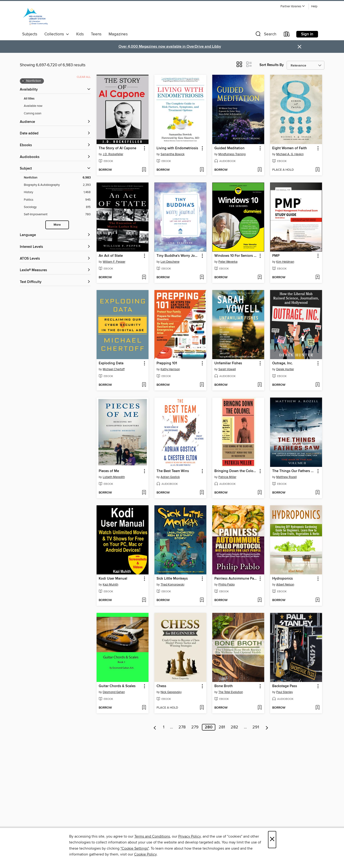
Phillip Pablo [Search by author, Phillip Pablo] (227, 585)
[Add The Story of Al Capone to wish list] (144, 170)
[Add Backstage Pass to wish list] (317, 708)
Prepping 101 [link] (167, 363)
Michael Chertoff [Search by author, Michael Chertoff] (114, 369)
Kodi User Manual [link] (113, 579)
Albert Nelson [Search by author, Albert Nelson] (285, 585)
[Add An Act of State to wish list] (144, 278)
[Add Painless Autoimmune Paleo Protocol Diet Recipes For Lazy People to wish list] (260, 600)
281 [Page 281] (222, 727)
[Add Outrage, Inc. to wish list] (317, 385)
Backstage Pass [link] (285, 686)
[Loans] (287, 35)
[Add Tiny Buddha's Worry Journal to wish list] (202, 278)
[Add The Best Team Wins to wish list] (202, 493)
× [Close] (272, 840)
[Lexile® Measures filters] (55, 270)
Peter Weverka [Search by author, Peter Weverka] (228, 262)
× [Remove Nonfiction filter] (23, 81)
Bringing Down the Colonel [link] (236, 471)
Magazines (118, 34)
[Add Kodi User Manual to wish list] (144, 600)
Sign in (307, 34)
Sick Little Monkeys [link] (172, 579)
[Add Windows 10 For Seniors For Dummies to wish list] (260, 278)
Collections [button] (57, 34)
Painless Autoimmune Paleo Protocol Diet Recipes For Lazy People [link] (236, 579)
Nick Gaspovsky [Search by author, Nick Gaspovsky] (171, 692)
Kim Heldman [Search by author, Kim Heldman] (285, 262)
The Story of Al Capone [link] (117, 148)
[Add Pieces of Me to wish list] (144, 493)
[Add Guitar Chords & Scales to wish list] (144, 708)
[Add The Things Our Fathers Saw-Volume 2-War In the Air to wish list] (317, 493)
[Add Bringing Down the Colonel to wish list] (260, 493)
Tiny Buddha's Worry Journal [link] (178, 256)
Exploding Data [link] (111, 363)
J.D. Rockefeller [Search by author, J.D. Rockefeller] (113, 154)
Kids (80, 34)
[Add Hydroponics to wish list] (317, 600)
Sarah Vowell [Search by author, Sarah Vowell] (227, 369)
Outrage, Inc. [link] (282, 363)
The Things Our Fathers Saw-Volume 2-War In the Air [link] (294, 471)
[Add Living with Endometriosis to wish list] (202, 170)
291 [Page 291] (256, 727)
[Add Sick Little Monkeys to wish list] (202, 600)
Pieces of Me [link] (109, 471)
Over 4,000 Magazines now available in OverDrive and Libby (170, 47)
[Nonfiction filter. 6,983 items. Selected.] (57, 178)
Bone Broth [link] (224, 686)
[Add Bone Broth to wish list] (260, 708)
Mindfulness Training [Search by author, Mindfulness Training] (232, 154)
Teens (96, 34)
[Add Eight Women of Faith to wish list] (317, 170)
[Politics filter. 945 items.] (57, 200)
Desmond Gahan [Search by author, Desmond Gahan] (114, 692)
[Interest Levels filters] (55, 247)
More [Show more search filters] (57, 225)
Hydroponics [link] (282, 579)
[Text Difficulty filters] (55, 282)
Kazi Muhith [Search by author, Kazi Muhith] (110, 585)
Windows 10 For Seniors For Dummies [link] (236, 256)
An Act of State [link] (111, 256)
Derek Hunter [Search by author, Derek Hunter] (285, 369)
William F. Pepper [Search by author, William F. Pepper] (114, 262)
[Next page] (267, 727)
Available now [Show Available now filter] (33, 106)
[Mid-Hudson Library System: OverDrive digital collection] (35, 16)
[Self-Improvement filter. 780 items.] (57, 214)
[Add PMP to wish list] (317, 278)
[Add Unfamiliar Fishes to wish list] (260, 385)
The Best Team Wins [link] (173, 471)
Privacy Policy (189, 836)
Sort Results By (272, 65)
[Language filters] (55, 235)
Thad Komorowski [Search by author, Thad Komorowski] (172, 585)
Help (314, 6)
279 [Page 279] (195, 727)
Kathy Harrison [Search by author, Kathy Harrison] (170, 369)
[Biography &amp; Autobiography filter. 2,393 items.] (57, 185)
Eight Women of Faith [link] (290, 148)
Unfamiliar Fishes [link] (228, 363)
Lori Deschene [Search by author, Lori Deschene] (170, 262)
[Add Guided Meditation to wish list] (260, 170)
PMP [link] (276, 256)
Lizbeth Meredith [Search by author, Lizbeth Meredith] (114, 477)
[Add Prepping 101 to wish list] (202, 385)
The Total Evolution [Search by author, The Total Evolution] (231, 692)
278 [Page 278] (182, 727)
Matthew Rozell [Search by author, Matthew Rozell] (287, 477)
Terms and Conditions (152, 836)
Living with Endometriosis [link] (177, 148)
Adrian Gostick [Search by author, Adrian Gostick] (170, 477)
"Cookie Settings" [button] (135, 848)
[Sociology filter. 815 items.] (57, 207)
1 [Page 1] (164, 727)
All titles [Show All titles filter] (29, 99)
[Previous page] (155, 727)
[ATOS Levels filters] (55, 259)
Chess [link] (161, 686)
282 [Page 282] (234, 727)
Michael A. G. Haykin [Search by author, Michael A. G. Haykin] (290, 154)
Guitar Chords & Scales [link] (117, 686)
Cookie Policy (145, 854)
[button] (293, 6)
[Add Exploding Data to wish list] (144, 385)
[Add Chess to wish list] (202, 708)
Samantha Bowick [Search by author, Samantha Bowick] (173, 154)
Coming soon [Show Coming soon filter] (33, 113)
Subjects (30, 34)
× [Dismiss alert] (299, 47)
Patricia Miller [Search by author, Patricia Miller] (227, 477)
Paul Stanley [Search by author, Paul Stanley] (285, 692)
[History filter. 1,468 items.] (57, 192)
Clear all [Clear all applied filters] (84, 77)
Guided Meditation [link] (229, 148)
